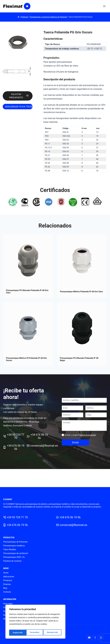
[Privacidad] (63, 439)
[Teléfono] (96, 412)
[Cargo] (96, 419)
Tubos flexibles (10, 549)
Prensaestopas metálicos (14, 546)
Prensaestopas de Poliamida (15, 542)
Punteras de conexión (12, 561)
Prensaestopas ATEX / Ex (14, 557)
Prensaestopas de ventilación (16, 553)
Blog (5, 588)
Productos (8, 580)
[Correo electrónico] (89, 638)
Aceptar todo (53, 633)
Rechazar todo (35, 633)
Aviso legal (8, 604)
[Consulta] (84, 429)
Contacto (7, 592)
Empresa (7, 584)
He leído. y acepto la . (81, 439)
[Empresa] (72, 419)
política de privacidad (88, 439)
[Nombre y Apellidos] (84, 404)
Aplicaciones (9, 577)
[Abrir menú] (104, 6)
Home (6, 573)
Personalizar (17, 633)
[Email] (72, 412)
